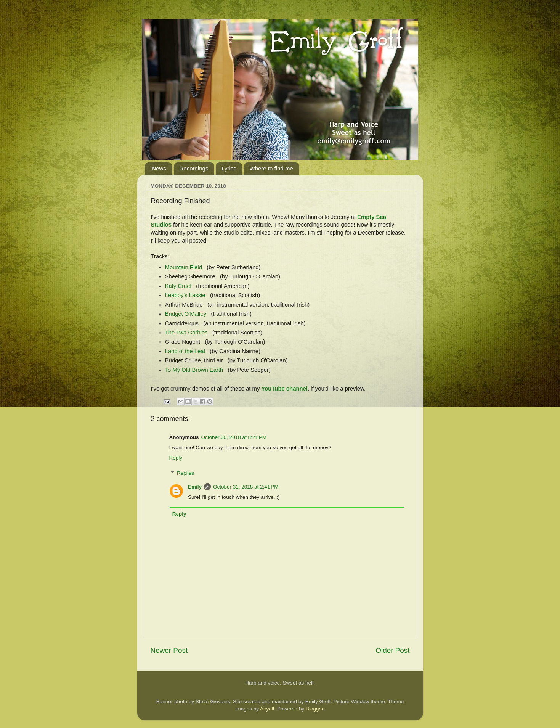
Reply (176, 458)
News (159, 168)
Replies (185, 473)
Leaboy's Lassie (185, 295)
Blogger (314, 709)
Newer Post (169, 650)
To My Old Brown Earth (194, 370)
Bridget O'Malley (186, 314)
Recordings (194, 168)
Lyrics (229, 168)
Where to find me (271, 168)
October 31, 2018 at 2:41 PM (246, 487)
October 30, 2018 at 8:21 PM (234, 437)
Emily (195, 487)
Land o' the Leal (185, 351)
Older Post (392, 650)
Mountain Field (184, 267)
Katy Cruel (178, 286)
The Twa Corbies (186, 333)
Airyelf (267, 709)
